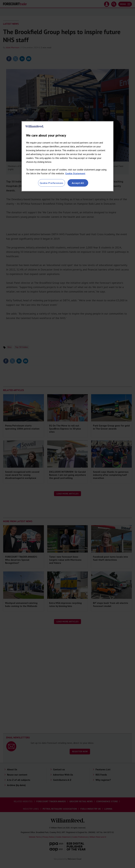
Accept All (78, 183)
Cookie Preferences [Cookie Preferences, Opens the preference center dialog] (52, 183)
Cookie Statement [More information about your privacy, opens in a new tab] (75, 173)
